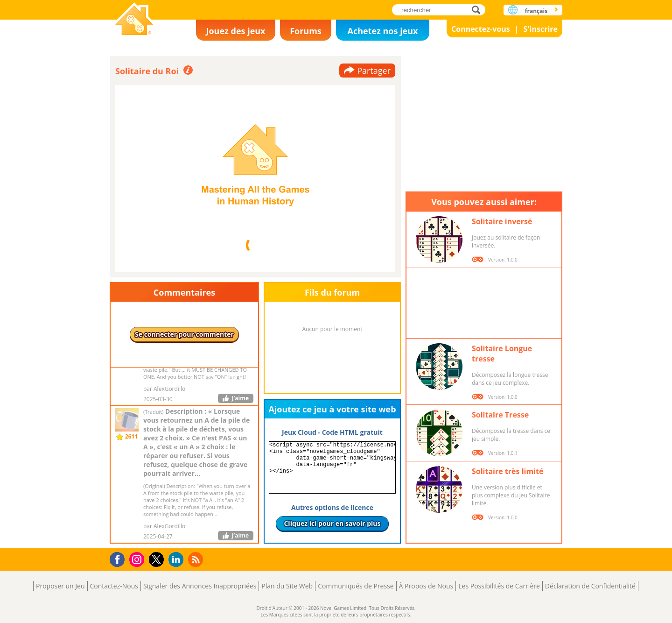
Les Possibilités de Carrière (499, 586)
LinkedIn (178, 560)
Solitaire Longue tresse (502, 354)
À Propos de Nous (426, 586)
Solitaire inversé (502, 221)
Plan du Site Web (287, 586)
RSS (197, 559)
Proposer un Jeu (60, 586)
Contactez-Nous (114, 586)
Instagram (138, 559)
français (536, 11)
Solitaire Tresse (500, 415)
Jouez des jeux (235, 31)
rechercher (479, 10)
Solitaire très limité (507, 471)
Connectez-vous (481, 29)
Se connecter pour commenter (184, 334)
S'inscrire (540, 29)
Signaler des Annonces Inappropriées (200, 586)
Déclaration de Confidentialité (590, 586)
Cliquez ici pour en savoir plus (332, 523)
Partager (374, 71)
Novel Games (134, 20)
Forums (306, 31)
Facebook (120, 558)
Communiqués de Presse (356, 586)
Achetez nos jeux (382, 31)
